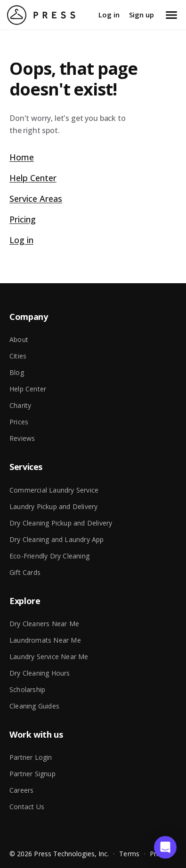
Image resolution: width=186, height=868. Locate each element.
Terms (129, 854)
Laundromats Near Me (45, 640)
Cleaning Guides (34, 706)
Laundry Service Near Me (49, 657)
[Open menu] (171, 15)
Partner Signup (32, 774)
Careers (21, 790)
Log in (109, 15)
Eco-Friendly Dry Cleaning (49, 556)
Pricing (23, 219)
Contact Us (27, 807)
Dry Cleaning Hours (40, 673)
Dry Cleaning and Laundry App (57, 539)
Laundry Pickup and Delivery (53, 506)
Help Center (33, 178)
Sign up (142, 15)
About (19, 339)
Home (22, 157)
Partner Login (31, 757)
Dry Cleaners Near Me (44, 624)
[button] (165, 847)
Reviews (22, 438)
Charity (20, 405)
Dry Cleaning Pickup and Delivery (61, 523)
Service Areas (36, 199)
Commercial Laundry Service (54, 490)
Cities (18, 356)
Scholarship (27, 689)
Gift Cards (25, 572)
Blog (17, 372)
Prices (19, 422)
